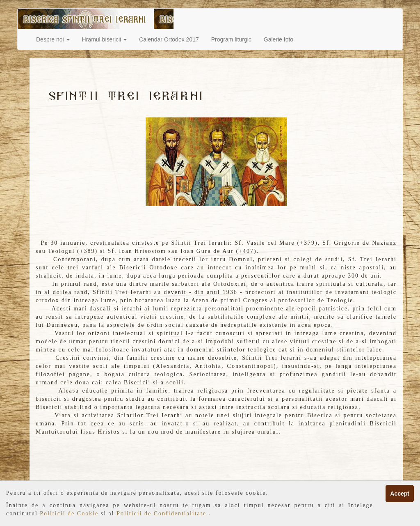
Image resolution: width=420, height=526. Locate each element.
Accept (400, 494)
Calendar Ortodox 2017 (169, 39)
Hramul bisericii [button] (105, 39)
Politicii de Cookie (70, 513)
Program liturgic (231, 39)
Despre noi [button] (53, 39)
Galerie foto (278, 39)
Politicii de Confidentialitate (162, 513)
